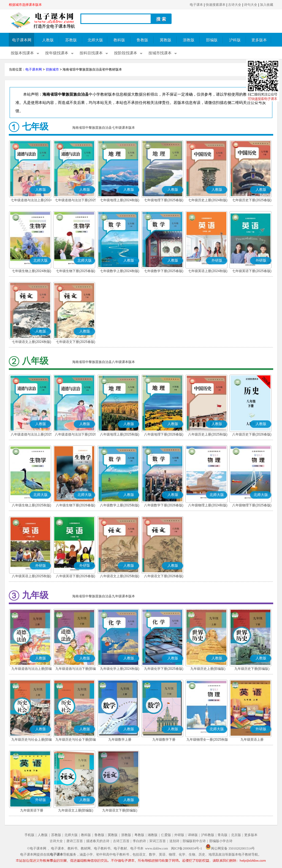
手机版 (29, 835)
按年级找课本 (57, 53)
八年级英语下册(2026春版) (76, 576)
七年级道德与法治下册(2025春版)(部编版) (76, 201)
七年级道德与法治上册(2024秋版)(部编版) (32, 201)
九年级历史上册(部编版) (208, 669)
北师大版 (95, 40)
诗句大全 (251, 5)
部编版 (212, 40)
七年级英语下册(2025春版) (252, 271)
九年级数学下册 (164, 740)
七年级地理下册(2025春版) (164, 200)
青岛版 (223, 835)
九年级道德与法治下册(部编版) (76, 669)
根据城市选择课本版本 (25, 5)
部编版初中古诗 (194, 841)
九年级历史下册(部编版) (252, 669)
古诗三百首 (121, 841)
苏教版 (71, 40)
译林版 (193, 835)
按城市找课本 (160, 53)
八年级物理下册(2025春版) (252, 505)
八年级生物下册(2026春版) (76, 505)
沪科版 (235, 40)
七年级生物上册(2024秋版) (32, 271)
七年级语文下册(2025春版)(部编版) (76, 342)
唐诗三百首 (75, 841)
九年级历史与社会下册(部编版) (76, 740)
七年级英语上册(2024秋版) (208, 271)
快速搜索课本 (216, 5)
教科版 (119, 40)
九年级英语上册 (252, 740)
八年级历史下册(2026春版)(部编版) (252, 435)
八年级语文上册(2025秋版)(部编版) (120, 577)
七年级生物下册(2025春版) (76, 271)
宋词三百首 (158, 841)
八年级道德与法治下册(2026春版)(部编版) (76, 435)
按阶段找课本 (126, 53)
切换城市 (52, 69)
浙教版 (189, 40)
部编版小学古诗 (221, 841)
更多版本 (259, 40)
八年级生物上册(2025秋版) (32, 505)
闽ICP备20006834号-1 (187, 848)
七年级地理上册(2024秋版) (120, 200)
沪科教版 (208, 835)
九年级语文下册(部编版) (120, 810)
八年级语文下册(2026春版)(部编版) (164, 577)
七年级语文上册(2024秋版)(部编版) (32, 342)
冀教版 (166, 40)
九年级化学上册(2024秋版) (120, 669)
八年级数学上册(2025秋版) (120, 505)
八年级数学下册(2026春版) (164, 505)
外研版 (179, 835)
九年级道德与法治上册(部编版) (32, 669)
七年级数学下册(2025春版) (164, 271)
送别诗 (174, 841)
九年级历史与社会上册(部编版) (32, 740)
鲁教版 (142, 40)
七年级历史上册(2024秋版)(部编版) (208, 201)
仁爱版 (166, 835)
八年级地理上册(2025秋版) (120, 434)
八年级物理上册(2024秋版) (208, 505)
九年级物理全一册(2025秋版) (208, 740)
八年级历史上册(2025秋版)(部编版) (208, 435)
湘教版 (153, 835)
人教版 (48, 40)
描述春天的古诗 (98, 841)
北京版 (236, 835)
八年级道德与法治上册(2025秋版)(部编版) (32, 435)
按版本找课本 (22, 53)
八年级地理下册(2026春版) (164, 434)
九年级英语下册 (32, 810)
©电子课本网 (37, 848)
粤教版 (139, 835)
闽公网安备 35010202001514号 (230, 848)
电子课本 (196, 5)
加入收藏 (267, 5)
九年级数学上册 (120, 740)
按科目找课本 (91, 53)
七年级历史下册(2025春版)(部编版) (252, 201)
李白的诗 (139, 841)
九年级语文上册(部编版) (76, 810)
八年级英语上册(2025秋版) (32, 576)
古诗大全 (235, 5)
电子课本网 (22, 40)
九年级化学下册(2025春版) (164, 669)
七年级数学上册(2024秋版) (120, 271)
